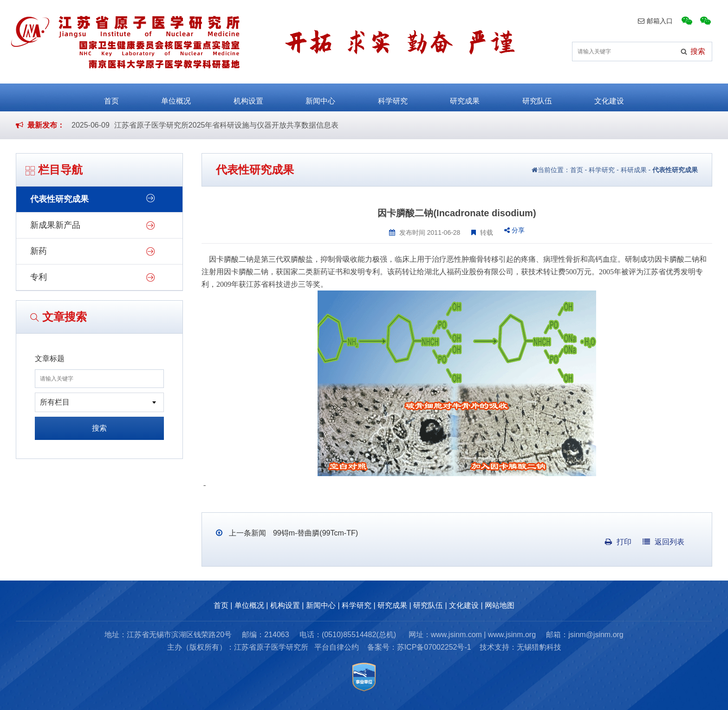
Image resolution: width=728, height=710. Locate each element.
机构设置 (248, 97)
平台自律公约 (337, 647)
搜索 (99, 428)
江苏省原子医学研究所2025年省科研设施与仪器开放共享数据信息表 (227, 125)
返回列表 (663, 542)
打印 (618, 542)
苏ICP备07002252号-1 (434, 647)
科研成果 (634, 170)
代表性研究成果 (59, 199)
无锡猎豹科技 (539, 647)
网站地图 (500, 605)
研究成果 (465, 97)
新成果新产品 (55, 225)
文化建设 (609, 97)
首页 (111, 97)
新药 (39, 251)
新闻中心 (320, 97)
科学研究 (393, 97)
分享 (514, 230)
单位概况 (176, 97)
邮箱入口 (655, 21)
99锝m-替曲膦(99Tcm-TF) (314, 533)
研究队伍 (537, 97)
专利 (39, 277)
